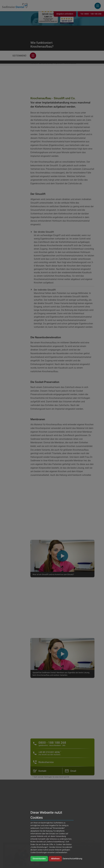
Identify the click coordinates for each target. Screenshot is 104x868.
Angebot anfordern (65, 14)
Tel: (91, 14)
